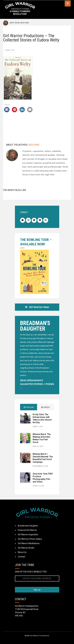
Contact (22, 557)
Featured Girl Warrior (27, 530)
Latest (45, 407)
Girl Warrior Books (26, 548)
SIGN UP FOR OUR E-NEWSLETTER (31, 572)
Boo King (25, 23)
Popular (29, 407)
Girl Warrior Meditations (29, 543)
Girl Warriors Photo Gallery (30, 539)
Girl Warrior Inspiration (28, 535)
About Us (22, 552)
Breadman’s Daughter (28, 526)
